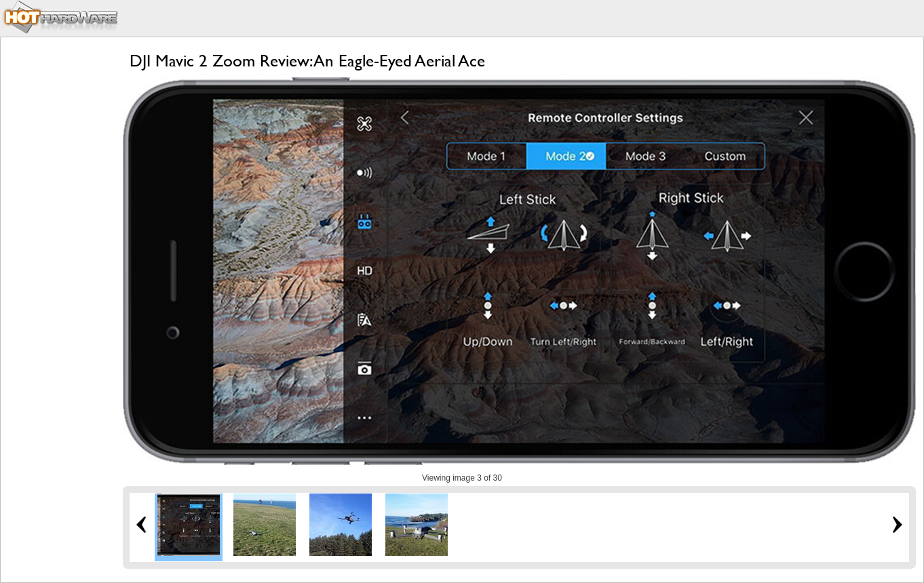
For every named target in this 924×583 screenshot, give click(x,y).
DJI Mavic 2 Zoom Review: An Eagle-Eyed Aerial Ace (307, 61)
